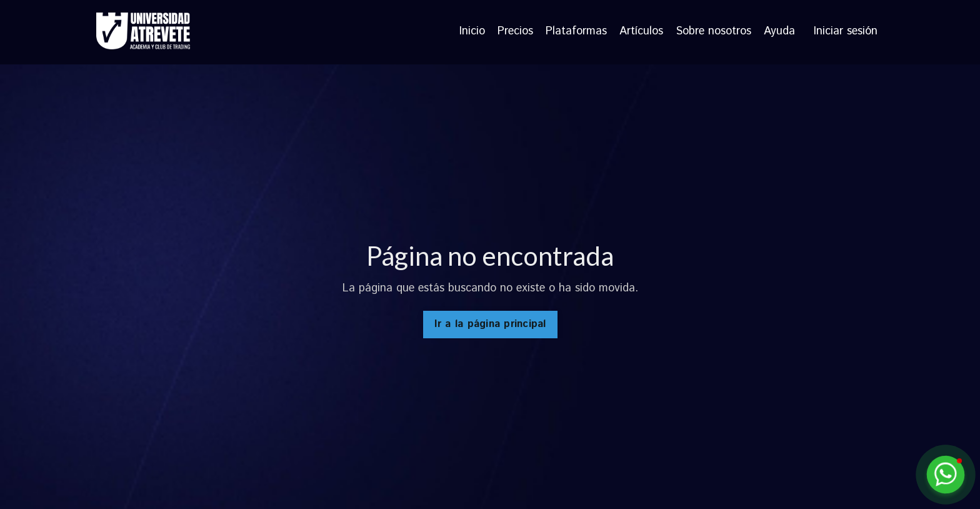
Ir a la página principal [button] (490, 324)
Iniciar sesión (846, 31)
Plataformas (576, 32)
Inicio (472, 32)
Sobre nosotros (713, 32)
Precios (515, 32)
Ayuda (779, 32)
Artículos (641, 32)
